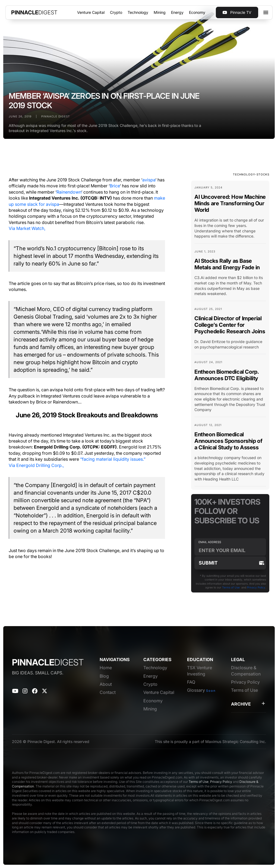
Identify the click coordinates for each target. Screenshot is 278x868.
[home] (34, 12)
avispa (149, 180)
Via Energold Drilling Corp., (36, 465)
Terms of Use (231, 587)
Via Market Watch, (27, 228)
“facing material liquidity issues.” (113, 459)
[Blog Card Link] (230, 214)
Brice (115, 186)
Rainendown (69, 192)
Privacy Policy (256, 587)
